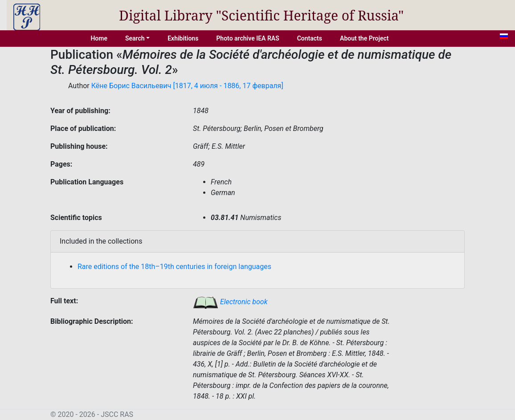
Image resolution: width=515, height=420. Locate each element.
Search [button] (135, 38)
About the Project (364, 38)
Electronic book (230, 302)
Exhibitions (183, 38)
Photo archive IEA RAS (247, 38)
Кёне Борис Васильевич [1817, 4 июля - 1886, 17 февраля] (187, 86)
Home (99, 38)
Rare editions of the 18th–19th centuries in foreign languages (174, 267)
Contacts (310, 38)
